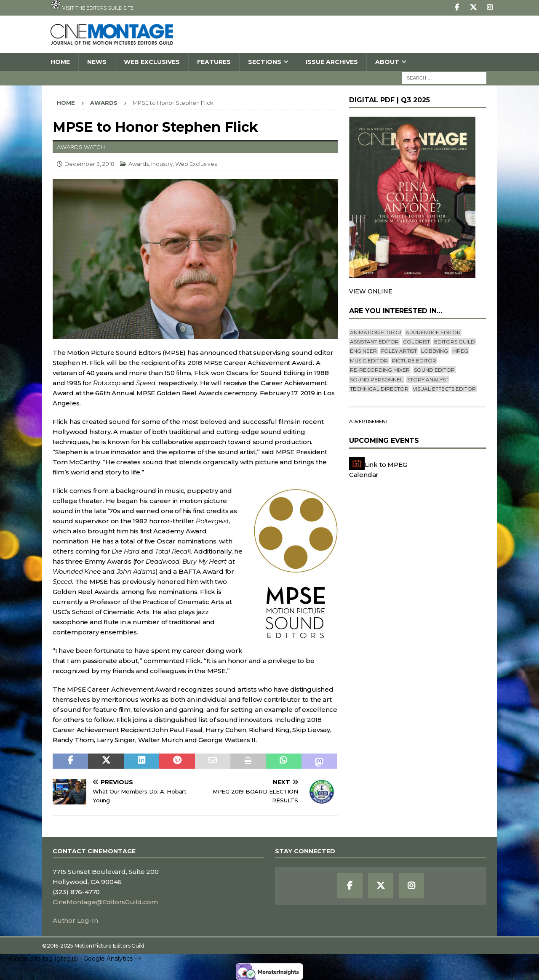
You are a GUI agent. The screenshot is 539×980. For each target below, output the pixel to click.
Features (214, 62)
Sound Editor (434, 370)
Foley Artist (399, 351)
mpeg (460, 351)
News (97, 62)
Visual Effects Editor (444, 389)
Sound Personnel (376, 379)
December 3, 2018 (89, 164)
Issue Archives (332, 62)
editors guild (455, 342)
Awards (139, 164)
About (387, 62)
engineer (363, 351)
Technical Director (379, 389)
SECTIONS (265, 62)
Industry (162, 164)
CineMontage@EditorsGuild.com (105, 902)
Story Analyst (428, 379)
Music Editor (369, 361)
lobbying (435, 351)
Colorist (416, 342)
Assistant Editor (374, 342)
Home (60, 62)
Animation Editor (376, 332)
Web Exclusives (152, 62)
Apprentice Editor (433, 332)
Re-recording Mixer (380, 370)
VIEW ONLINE (371, 291)
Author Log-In (75, 920)
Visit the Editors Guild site (92, 5)
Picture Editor (414, 361)
